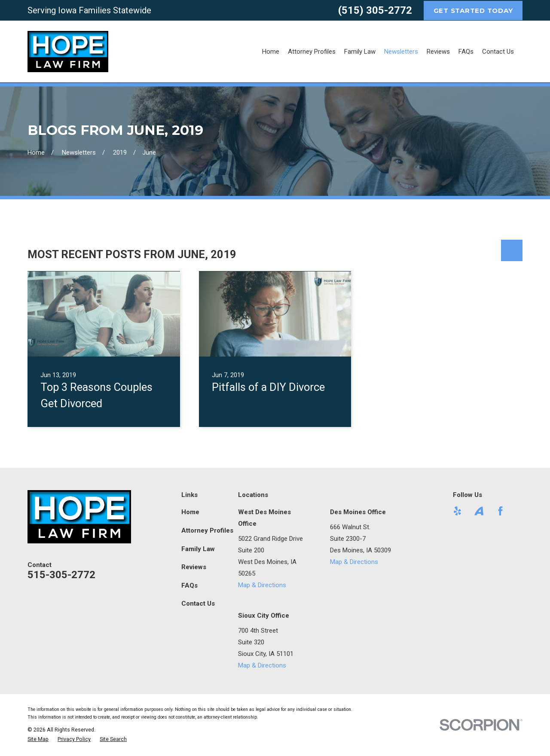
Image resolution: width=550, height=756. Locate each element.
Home (190, 512)
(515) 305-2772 (375, 10)
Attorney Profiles (207, 530)
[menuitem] (38, 739)
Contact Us (198, 604)
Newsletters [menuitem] (401, 52)
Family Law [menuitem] (360, 52)
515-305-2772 (61, 575)
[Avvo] (479, 511)
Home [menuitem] (271, 52)
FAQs (189, 585)
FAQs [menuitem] (466, 52)
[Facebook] (500, 511)
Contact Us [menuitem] (498, 52)
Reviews (194, 567)
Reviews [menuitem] (438, 52)
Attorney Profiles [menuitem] (312, 52)
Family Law (198, 549)
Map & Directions (262, 585)
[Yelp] (457, 511)
